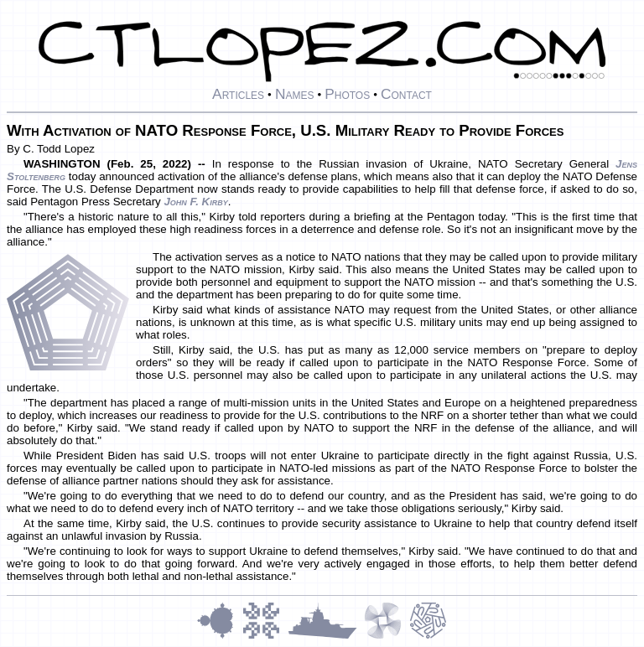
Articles (238, 94)
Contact (406, 94)
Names (295, 94)
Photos (347, 94)
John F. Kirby (195, 202)
